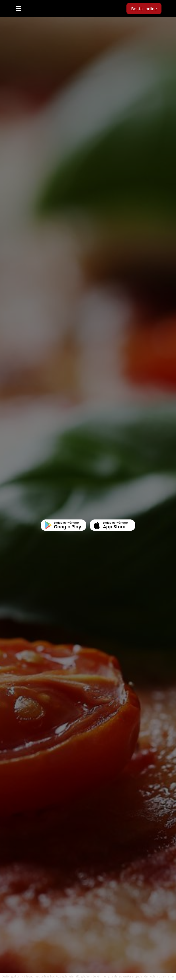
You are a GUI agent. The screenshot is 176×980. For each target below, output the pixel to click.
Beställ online (144, 9)
